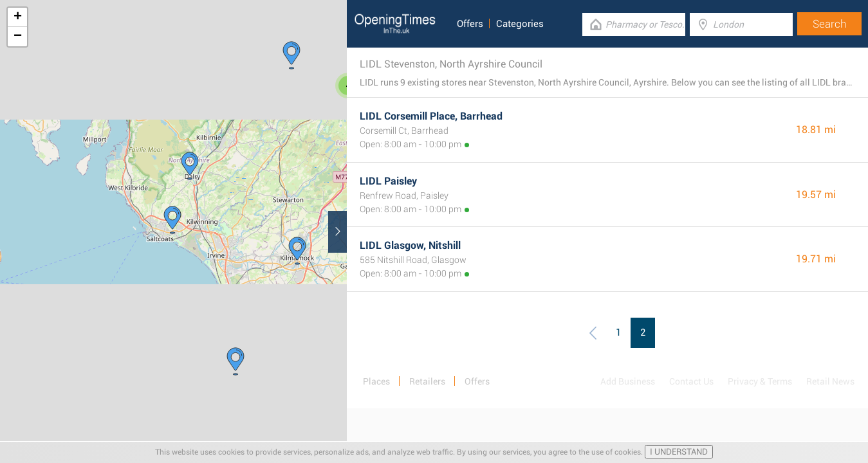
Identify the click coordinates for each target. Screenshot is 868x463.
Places (376, 381)
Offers (470, 24)
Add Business (628, 381)
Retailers (427, 381)
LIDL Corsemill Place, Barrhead (431, 116)
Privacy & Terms (760, 381)
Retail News (830, 381)
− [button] (18, 37)
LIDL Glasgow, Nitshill (410, 245)
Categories (520, 24)
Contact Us (691, 381)
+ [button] (18, 17)
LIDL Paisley (388, 181)
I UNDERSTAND (679, 452)
